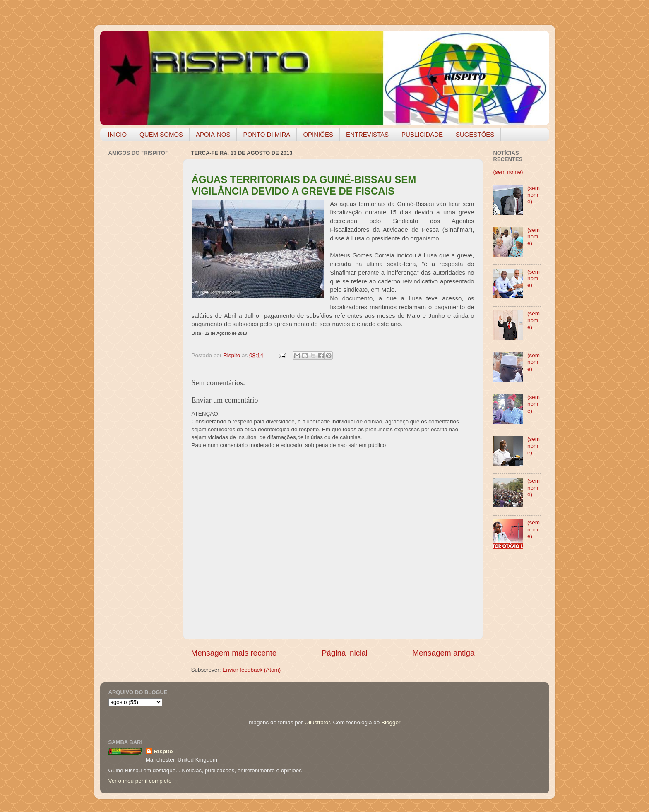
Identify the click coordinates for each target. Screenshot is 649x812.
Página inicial (345, 653)
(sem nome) (508, 172)
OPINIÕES (318, 134)
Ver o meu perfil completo (140, 781)
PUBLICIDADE (422, 134)
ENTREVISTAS (367, 134)
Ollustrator (317, 722)
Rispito (163, 751)
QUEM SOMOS (161, 134)
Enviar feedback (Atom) (251, 670)
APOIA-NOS (213, 134)
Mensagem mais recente (234, 653)
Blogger (391, 722)
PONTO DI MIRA (267, 134)
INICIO (117, 134)
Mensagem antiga (443, 653)
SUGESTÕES (475, 134)
